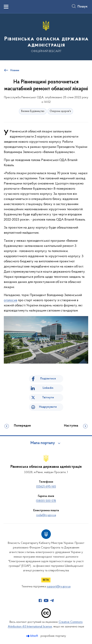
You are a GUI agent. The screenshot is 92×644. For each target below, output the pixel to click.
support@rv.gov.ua (59, 587)
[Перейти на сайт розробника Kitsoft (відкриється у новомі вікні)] (32, 636)
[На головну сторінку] (46, 37)
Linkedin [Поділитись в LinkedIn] (48, 388)
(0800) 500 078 (46, 501)
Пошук (83, 7)
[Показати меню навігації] (6, 7)
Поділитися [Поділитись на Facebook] (48, 379)
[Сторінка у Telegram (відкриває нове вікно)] (52, 601)
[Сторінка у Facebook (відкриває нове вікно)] (40, 601)
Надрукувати (48, 407)
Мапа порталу (43, 443)
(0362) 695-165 (46, 487)
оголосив (10, 300)
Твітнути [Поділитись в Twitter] (48, 398)
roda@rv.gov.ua (46, 515)
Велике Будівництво (33, 111)
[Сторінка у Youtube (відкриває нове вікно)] (46, 601)
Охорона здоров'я (60, 111)
